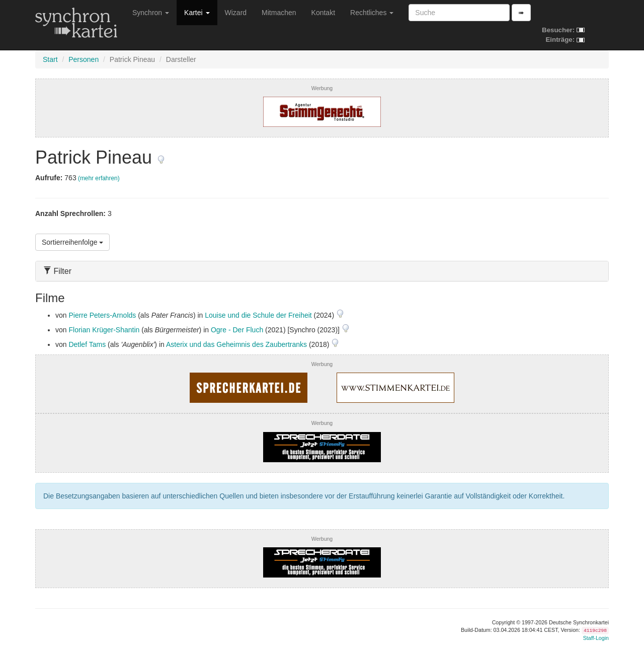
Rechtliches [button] (372, 13)
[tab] (322, 271)
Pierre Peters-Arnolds (102, 315)
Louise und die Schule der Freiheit (258, 315)
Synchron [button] (151, 13)
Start (50, 59)
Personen (84, 59)
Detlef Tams (87, 344)
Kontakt (323, 13)
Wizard (236, 13)
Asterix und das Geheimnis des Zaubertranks (236, 344)
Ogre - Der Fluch (237, 330)
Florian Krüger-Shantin (104, 330)
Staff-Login (596, 638)
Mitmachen (279, 13)
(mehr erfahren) (99, 178)
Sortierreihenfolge (72, 242)
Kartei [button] (197, 13)
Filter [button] (57, 271)
